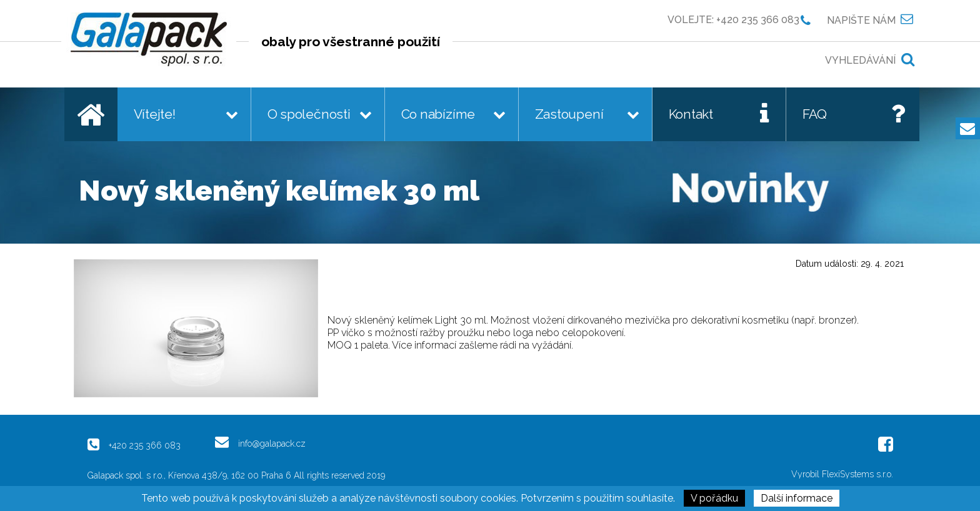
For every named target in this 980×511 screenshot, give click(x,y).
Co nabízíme (438, 114)
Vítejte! (155, 114)
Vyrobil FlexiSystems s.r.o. (842, 474)
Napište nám (861, 20)
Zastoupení (569, 114)
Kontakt (691, 114)
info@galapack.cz (272, 443)
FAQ (815, 114)
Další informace (797, 498)
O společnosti (309, 114)
